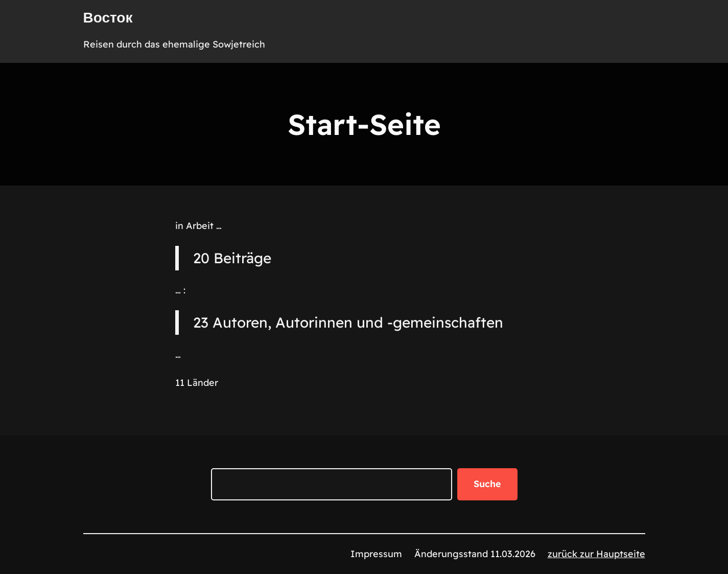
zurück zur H (576, 554)
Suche (487, 484)
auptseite (624, 554)
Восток (108, 17)
